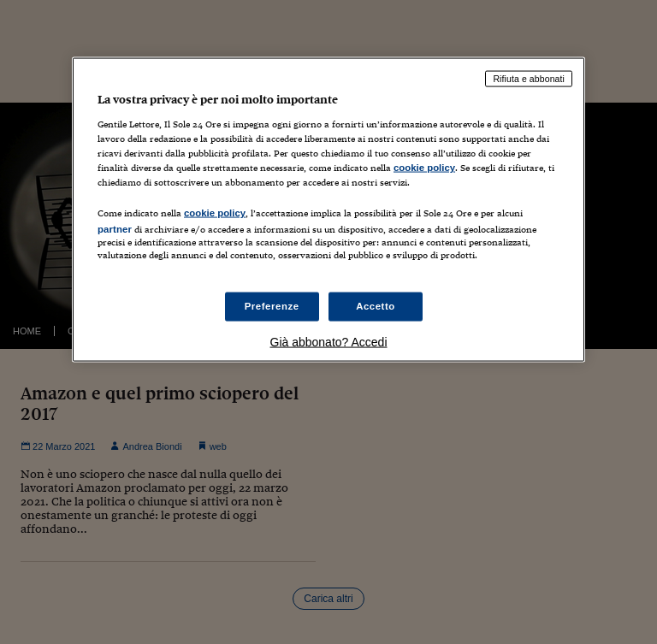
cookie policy (424, 167)
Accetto (376, 306)
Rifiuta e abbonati (529, 79)
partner (115, 228)
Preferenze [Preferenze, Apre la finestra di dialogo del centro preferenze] (272, 306)
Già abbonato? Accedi (329, 342)
